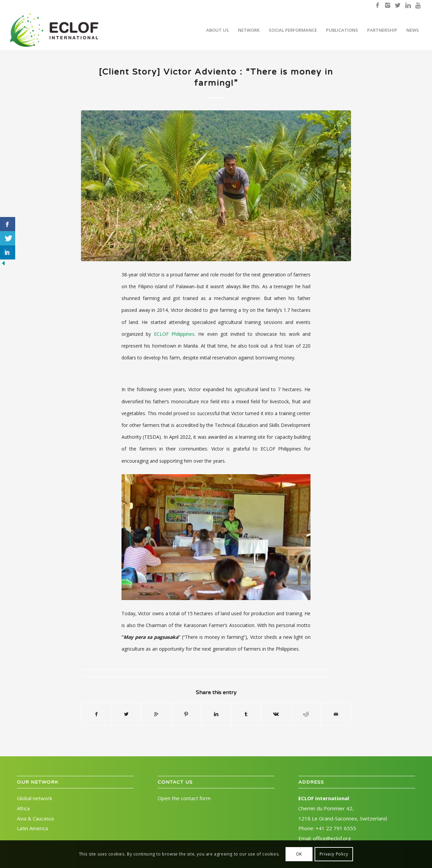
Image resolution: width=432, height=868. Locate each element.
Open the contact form (184, 798)
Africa (23, 808)
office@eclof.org (332, 838)
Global (34, 798)
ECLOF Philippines (174, 334)
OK (299, 854)
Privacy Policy (334, 854)
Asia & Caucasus (36, 818)
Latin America (32, 828)
